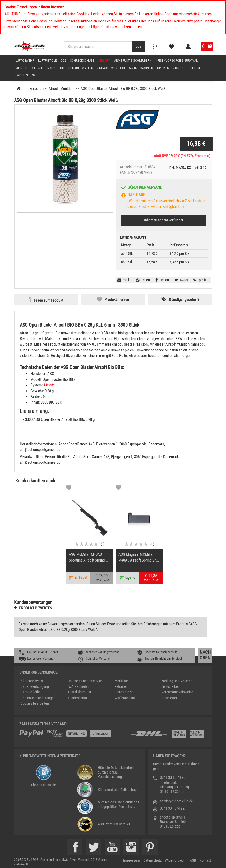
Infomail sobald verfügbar (164, 220)
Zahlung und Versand (177, 681)
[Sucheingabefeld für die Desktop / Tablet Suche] (98, 47)
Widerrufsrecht (176, 860)
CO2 (63, 60)
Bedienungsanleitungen (38, 698)
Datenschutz (152, 860)
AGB (193, 860)
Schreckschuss (82, 60)
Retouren (121, 686)
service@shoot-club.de (176, 801)
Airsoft (104, 60)
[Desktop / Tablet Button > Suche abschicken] (139, 47)
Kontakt (205, 860)
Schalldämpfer (141, 68)
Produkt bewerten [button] (36, 608)
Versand (200, 167)
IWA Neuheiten (79, 686)
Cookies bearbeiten (35, 703)
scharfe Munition (111, 68)
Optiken (163, 68)
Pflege (195, 68)
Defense (37, 68)
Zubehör (180, 68)
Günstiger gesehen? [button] (184, 300)
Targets (22, 75)
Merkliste (121, 681)
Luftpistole (47, 60)
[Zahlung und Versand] (169, 736)
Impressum (132, 860)
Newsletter (169, 698)
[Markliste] (69, 488)
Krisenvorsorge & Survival (177, 60)
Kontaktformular (79, 692)
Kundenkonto (77, 698)
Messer (21, 68)
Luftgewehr (25, 60)
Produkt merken (117, 300)
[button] (199, 280)
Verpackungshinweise (177, 692)
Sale (35, 75)
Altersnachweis (32, 681)
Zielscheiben (170, 686)
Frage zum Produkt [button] (49, 300)
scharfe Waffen (81, 68)
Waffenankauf (125, 698)
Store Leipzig (124, 692)
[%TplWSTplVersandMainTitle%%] (73, 735)
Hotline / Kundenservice (85, 681)
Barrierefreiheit (32, 692)
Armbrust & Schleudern (133, 60)
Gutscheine (56, 68)
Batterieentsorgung (35, 686)
